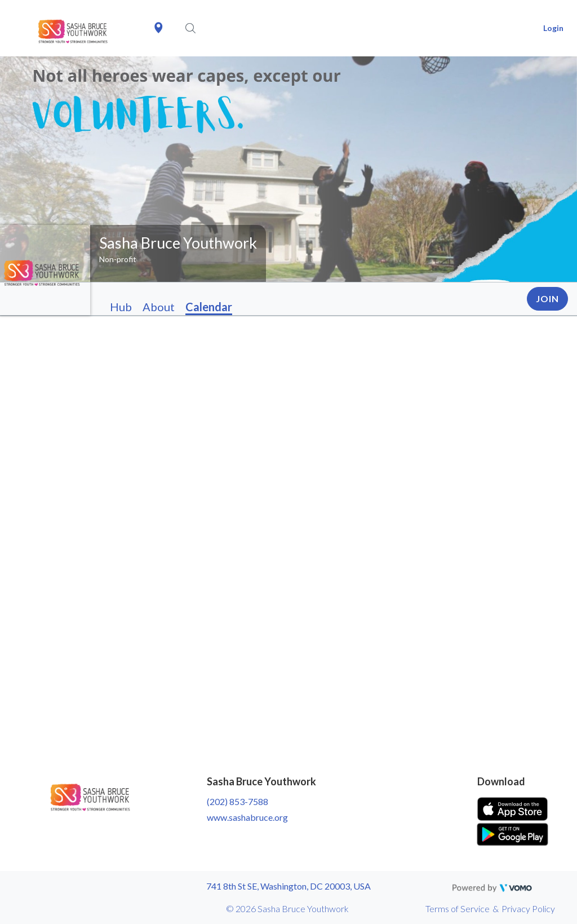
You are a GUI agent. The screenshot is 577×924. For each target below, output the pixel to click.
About (159, 307)
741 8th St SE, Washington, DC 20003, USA (288, 886)
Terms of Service (458, 908)
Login (553, 28)
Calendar (209, 307)
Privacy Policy (528, 908)
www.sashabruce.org (247, 817)
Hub (121, 307)
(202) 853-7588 (238, 801)
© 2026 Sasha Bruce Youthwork (287, 908)
